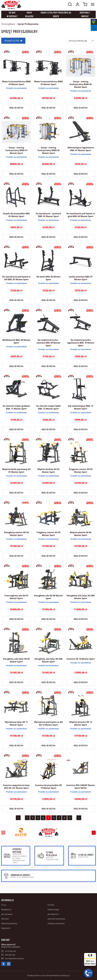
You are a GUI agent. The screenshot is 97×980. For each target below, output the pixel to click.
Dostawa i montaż (85, 15)
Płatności (5, 919)
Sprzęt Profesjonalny (28, 24)
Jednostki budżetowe (56, 919)
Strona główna (8, 24)
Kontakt (51, 905)
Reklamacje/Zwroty (9, 923)
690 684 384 (10, 955)
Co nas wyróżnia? (12, 15)
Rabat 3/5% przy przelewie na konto (56, 15)
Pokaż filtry (12, 41)
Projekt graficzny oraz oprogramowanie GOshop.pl (48, 975)
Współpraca (6, 909)
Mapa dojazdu (29, 15)
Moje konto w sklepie (77, 4)
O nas (4, 905)
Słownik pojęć (53, 909)
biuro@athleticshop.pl (14, 958)
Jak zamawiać (7, 914)
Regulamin (6, 928)
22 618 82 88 (10, 951)
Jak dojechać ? (53, 914)
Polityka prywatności (56, 923)
